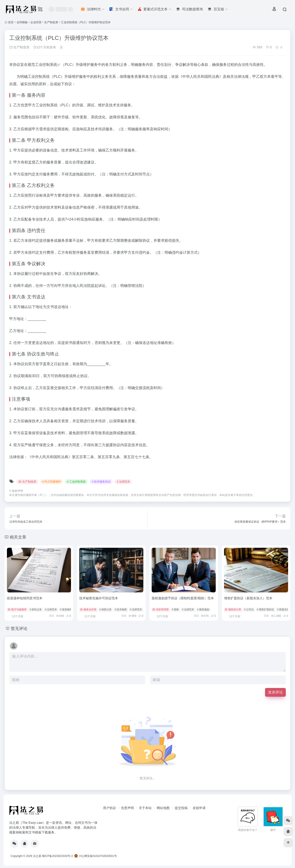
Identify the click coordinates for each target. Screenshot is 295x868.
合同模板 (22, 22)
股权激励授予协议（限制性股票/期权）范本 (183, 598)
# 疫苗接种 (66, 609)
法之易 (37, 856)
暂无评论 (19, 629)
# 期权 (175, 609)
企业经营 (36, 22)
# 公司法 (249, 609)
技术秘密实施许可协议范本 (99, 598)
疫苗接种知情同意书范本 (25, 598)
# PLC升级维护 (52, 482)
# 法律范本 (123, 482)
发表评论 (275, 692)
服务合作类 (88, 609)
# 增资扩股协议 (265, 609)
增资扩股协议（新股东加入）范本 (248, 598)
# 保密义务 (105, 609)
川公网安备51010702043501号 (96, 856)
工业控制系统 (46, 65)
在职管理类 (161, 609)
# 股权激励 (203, 609)
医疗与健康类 (17, 609)
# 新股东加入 (284, 609)
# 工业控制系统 (76, 482)
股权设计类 (233, 609)
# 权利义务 (36, 609)
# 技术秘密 (121, 609)
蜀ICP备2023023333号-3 (57, 856)
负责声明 (127, 808)
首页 (11, 22)
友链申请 (199, 808)
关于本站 (145, 808)
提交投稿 (181, 808)
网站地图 (163, 808)
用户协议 (109, 808)
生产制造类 (51, 22)
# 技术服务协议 (101, 482)
